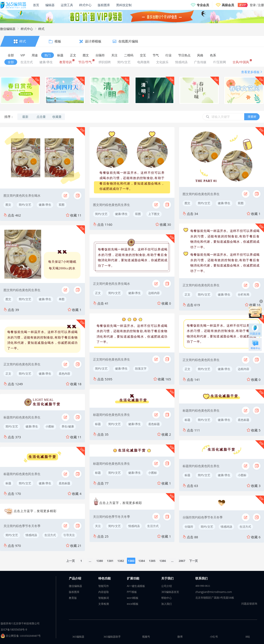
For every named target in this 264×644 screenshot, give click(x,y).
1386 (163, 561)
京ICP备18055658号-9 (14, 630)
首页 (36, 5)
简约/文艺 (25, 205)
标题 (8, 483)
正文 (8, 374)
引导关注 (69, 535)
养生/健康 (68, 426)
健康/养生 (45, 205)
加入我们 (167, 604)
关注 (98, 526)
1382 (121, 561)
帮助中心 (167, 598)
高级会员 (228, 5)
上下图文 (154, 214)
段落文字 (141, 368)
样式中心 (85, 5)
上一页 (71, 561)
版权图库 (104, 5)
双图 (62, 205)
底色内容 (64, 374)
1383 (131, 561)
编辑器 (50, 5)
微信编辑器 (8, 29)
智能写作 (104, 586)
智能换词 (104, 598)
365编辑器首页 (170, 592)
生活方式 (50, 535)
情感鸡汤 (31, 535)
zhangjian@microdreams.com (214, 592)
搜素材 (252, 117)
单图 (62, 299)
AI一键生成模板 (136, 586)
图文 (8, 205)
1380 (100, 561)
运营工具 (67, 5)
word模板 (133, 598)
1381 (110, 561)
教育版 (73, 598)
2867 (182, 561)
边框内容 (154, 293)
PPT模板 (132, 592)
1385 (152, 561)
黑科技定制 (124, 5)
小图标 (50, 426)
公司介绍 (167, 586)
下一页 (193, 561)
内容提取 (104, 592)
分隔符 (189, 527)
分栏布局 (244, 294)
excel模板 (133, 604)
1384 (142, 561)
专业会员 (203, 5)
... (90, 561)
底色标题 (64, 483)
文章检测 (104, 604)
